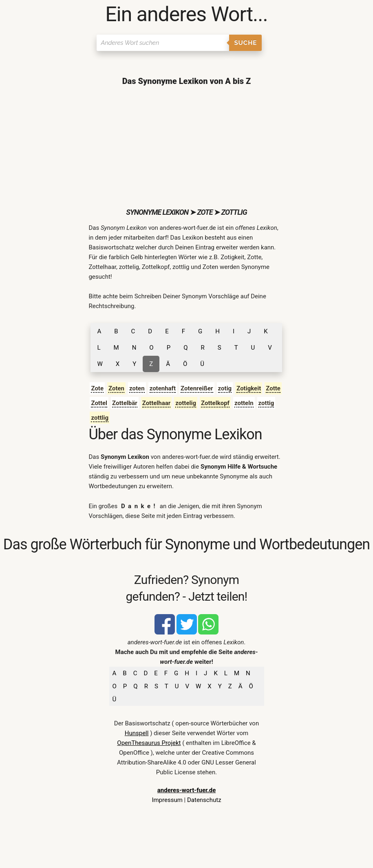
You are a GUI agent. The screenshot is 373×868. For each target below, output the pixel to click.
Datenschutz (204, 800)
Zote (97, 388)
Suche (245, 43)
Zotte (273, 388)
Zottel (99, 403)
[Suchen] (163, 43)
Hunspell (137, 733)
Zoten (116, 388)
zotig (225, 388)
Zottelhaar (157, 403)
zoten (137, 388)
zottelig (186, 403)
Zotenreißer (197, 388)
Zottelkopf (215, 403)
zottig (266, 403)
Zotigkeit (249, 388)
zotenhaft (163, 388)
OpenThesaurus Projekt (149, 743)
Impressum (167, 800)
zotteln (244, 403)
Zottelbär (125, 403)
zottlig (100, 418)
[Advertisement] (186, 147)
